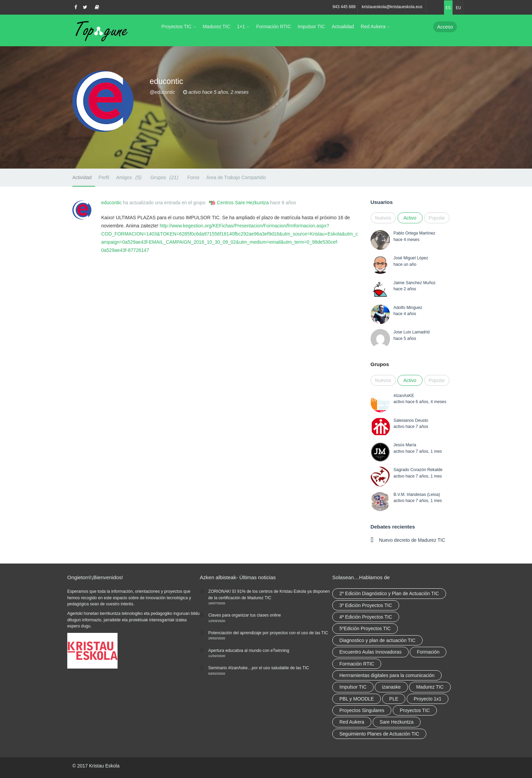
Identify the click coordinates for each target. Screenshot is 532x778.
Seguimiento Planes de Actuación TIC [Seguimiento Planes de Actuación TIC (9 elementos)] (379, 734)
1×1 (241, 27)
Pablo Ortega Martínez (414, 233)
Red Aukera (373, 27)
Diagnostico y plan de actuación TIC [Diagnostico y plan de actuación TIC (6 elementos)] (377, 640)
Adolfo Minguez (408, 308)
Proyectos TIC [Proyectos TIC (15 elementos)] (415, 710)
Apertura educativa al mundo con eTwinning (249, 651)
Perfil (104, 177)
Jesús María (405, 445)
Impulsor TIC (312, 27)
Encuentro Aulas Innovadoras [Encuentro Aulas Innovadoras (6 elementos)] (370, 652)
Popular (437, 218)
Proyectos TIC (176, 27)
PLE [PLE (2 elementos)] (394, 699)
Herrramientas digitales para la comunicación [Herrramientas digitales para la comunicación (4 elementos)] (387, 675)
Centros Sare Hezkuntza (243, 203)
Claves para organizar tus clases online (245, 615)
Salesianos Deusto (411, 420)
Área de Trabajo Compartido (236, 177)
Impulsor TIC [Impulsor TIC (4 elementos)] (353, 687)
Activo (410, 218)
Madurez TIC (217, 27)
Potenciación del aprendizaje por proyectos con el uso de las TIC (268, 633)
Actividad (82, 177)
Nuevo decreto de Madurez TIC (412, 540)
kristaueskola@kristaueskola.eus (392, 7)
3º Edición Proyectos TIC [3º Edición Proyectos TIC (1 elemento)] (366, 605)
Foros (193, 177)
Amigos (130, 177)
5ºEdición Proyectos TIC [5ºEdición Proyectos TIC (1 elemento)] (365, 628)
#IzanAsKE (404, 396)
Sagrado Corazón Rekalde (418, 470)
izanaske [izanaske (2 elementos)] (391, 687)
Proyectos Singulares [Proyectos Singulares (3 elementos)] (362, 710)
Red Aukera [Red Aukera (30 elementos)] (352, 722)
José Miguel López (411, 258)
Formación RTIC (273, 27)
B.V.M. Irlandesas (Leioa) (417, 495)
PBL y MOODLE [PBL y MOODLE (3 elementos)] (357, 699)
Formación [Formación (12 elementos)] (428, 652)
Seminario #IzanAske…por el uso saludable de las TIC (259, 668)
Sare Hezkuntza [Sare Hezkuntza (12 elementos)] (397, 722)
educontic (111, 203)
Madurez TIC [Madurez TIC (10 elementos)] (430, 687)
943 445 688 (344, 7)
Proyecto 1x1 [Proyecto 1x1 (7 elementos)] (428, 699)
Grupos (166, 177)
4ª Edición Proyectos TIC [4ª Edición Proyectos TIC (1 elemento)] (366, 617)
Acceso (445, 27)
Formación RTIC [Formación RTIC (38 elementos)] (357, 664)
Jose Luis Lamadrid (411, 332)
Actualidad (343, 27)
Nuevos (383, 218)
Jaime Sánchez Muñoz (414, 283)
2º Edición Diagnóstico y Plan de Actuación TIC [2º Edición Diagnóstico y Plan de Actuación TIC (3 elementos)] (389, 593)
